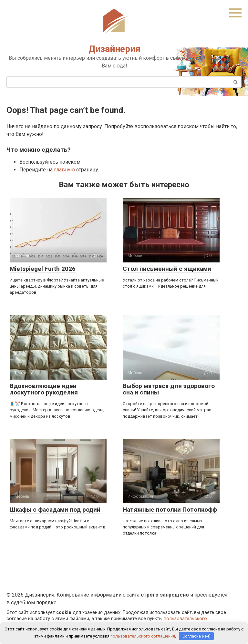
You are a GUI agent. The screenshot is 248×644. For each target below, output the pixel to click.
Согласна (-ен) (196, 636)
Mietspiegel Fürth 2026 (43, 269)
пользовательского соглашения (143, 636)
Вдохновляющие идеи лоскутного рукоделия (44, 389)
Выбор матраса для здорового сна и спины (169, 389)
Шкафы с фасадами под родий (55, 510)
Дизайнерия (114, 49)
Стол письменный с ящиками (167, 269)
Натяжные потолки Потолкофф (170, 510)
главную (64, 170)
